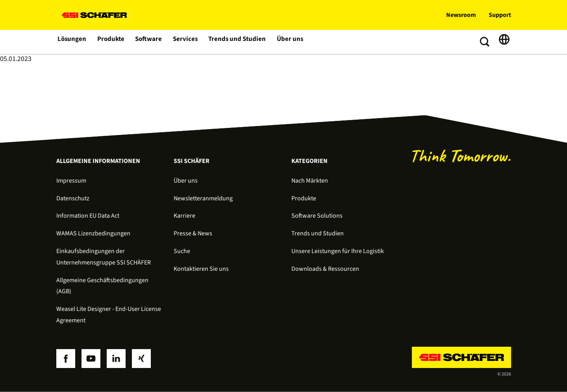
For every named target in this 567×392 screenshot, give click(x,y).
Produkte (111, 42)
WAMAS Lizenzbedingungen (93, 233)
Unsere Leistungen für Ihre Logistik (338, 251)
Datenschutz (73, 198)
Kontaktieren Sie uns (201, 269)
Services (185, 42)
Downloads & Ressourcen (325, 269)
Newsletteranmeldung (203, 198)
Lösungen (72, 42)
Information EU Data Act (88, 216)
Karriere (184, 216)
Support (500, 15)
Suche (182, 251)
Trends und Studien (235, 42)
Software (149, 42)
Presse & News (193, 233)
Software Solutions (317, 216)
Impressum (71, 181)
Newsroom (461, 15)
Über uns (286, 42)
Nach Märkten (310, 181)
